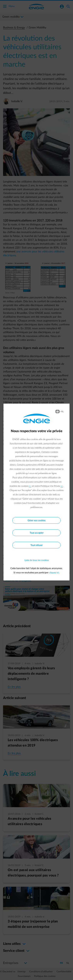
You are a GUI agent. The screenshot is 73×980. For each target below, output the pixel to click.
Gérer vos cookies (36, 520)
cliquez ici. (54, 573)
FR (57, 412)
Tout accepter (37, 533)
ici (30, 486)
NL (62, 412)
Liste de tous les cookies (37, 560)
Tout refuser (36, 545)
